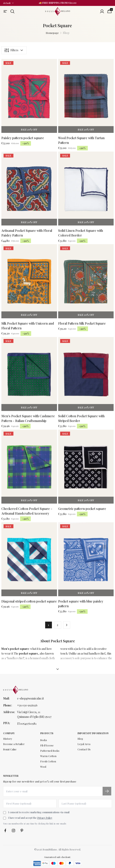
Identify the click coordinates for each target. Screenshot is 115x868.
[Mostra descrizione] (58, 669)
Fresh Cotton (48, 761)
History (8, 739)
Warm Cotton (48, 756)
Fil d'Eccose (47, 745)
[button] (67, 625)
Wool (43, 767)
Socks (44, 740)
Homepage (52, 33)
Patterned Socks (50, 751)
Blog (80, 739)
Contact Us (84, 749)
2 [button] (57, 625)
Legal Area (84, 744)
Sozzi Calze (10, 749)
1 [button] (48, 625)
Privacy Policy (45, 818)
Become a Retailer (14, 744)
